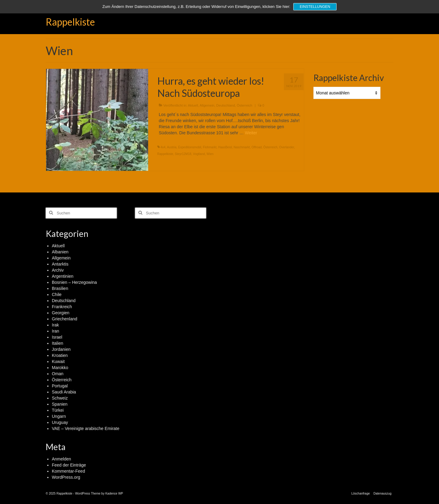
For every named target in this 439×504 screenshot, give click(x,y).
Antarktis (60, 264)
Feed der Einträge (69, 465)
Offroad (257, 147)
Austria (172, 147)
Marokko (60, 368)
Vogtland (199, 154)
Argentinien (63, 276)
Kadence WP (114, 493)
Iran (55, 331)
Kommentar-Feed (68, 471)
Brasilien (60, 288)
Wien (210, 154)
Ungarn (59, 416)
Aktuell (193, 105)
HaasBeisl (225, 147)
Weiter (251, 133)
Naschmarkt (242, 147)
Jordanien (61, 349)
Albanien (60, 252)
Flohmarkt (210, 147)
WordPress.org (66, 477)
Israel (57, 337)
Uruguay (60, 422)
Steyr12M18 (183, 154)
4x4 (163, 147)
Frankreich (62, 307)
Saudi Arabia (64, 392)
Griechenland (64, 319)
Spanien (60, 404)
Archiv (58, 270)
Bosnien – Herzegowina (74, 282)
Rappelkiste (70, 22)
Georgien (61, 313)
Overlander (287, 147)
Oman (58, 374)
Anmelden (61, 459)
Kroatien (60, 355)
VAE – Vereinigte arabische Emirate (86, 428)
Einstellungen (315, 7)
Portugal (60, 386)
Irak (55, 325)
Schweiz (60, 398)
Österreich (245, 105)
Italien (57, 343)
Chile (57, 294)
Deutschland (225, 105)
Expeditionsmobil (190, 147)
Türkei (58, 410)
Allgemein (207, 105)
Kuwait (58, 361)
